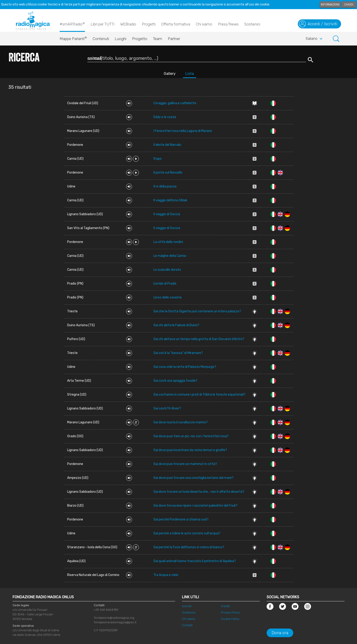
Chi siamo (204, 24)
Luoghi (121, 39)
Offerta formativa (176, 24)
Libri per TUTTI (103, 24)
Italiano (315, 39)
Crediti (225, 606)
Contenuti (101, 39)
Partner (174, 39)
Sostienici (252, 24)
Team (158, 39)
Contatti (187, 625)
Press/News (228, 24)
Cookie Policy (230, 619)
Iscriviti (187, 606)
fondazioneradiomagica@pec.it (115, 622)
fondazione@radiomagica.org (114, 618)
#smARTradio (72, 24)
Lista (190, 74)
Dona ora (280, 633)
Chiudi (349, 5)
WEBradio (128, 24)
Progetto (140, 39)
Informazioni (330, 5)
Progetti (149, 24)
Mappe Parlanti (73, 38)
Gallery (170, 74)
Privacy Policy (230, 612)
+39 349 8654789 (106, 610)
